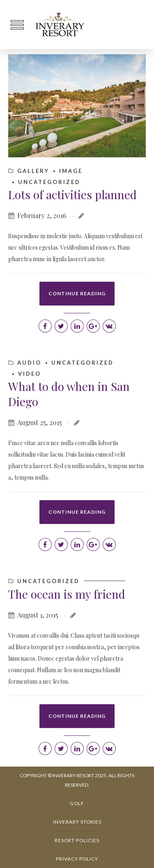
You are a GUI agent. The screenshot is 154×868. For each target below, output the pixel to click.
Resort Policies (77, 840)
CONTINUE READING (77, 326)
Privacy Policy (77, 859)
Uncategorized (49, 215)
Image (71, 204)
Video (30, 406)
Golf (77, 803)
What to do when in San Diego (69, 426)
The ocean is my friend (67, 626)
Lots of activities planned (72, 227)
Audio (29, 395)
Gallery (33, 204)
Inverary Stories (77, 822)
